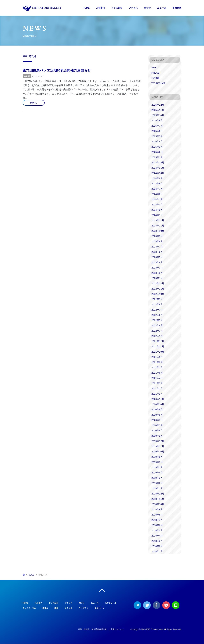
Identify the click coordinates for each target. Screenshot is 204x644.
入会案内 (100, 8)
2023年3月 (157, 268)
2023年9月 (157, 236)
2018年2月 (157, 546)
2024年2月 (157, 210)
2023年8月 (157, 241)
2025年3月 (157, 147)
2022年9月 (157, 299)
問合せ (147, 8)
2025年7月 (157, 126)
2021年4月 (157, 378)
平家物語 (177, 8)
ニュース (162, 8)
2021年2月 (157, 388)
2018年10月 (158, 504)
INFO (154, 67)
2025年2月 (157, 152)
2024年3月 (157, 205)
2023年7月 (157, 247)
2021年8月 (157, 362)
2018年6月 (157, 525)
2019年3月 (157, 478)
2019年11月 (158, 446)
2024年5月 (157, 199)
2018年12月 (158, 494)
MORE (34, 103)
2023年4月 (157, 262)
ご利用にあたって (116, 630)
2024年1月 (157, 215)
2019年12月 (158, 441)
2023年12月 (158, 220)
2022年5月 (157, 320)
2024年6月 (157, 194)
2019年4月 (157, 473)
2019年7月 (157, 462)
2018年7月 (157, 520)
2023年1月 (157, 278)
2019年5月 (157, 467)
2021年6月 (157, 373)
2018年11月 (158, 499)
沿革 (80, 630)
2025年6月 (157, 131)
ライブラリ (84, 608)
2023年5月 (157, 257)
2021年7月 (157, 367)
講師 (56, 608)
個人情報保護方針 (99, 630)
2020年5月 (157, 425)
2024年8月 (157, 184)
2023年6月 (157, 252)
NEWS (31, 575)
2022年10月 (158, 294)
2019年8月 (157, 457)
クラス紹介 (117, 8)
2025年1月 (157, 157)
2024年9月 (157, 178)
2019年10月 (158, 452)
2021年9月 (157, 357)
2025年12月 (158, 105)
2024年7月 (157, 189)
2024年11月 (158, 168)
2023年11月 (158, 226)
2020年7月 (157, 420)
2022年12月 (158, 283)
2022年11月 (158, 289)
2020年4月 (157, 431)
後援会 (45, 608)
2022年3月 (157, 331)
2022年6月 (157, 315)
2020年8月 (157, 415)
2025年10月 (158, 115)
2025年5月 (157, 136)
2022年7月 (157, 310)
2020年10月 (158, 404)
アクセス (133, 8)
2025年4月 (157, 141)
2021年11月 (158, 346)
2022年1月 (157, 336)
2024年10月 (158, 173)
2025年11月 (158, 110)
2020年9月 (157, 410)
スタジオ (69, 608)
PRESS (155, 73)
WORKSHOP (158, 83)
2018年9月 (157, 509)
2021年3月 (157, 383)
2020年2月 (157, 436)
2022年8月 (157, 304)
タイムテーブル (29, 608)
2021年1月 (157, 394)
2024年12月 (158, 163)
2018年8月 (157, 515)
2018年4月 (157, 536)
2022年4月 (157, 325)
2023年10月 (158, 231)
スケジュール (111, 603)
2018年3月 (157, 541)
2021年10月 (158, 352)
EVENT (27, 76)
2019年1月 (157, 488)
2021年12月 (158, 341)
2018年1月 (157, 551)
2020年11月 (158, 399)
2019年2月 (157, 483)
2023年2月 (157, 273)
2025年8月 (157, 120)
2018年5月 (157, 530)
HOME (86, 8)
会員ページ (99, 608)
